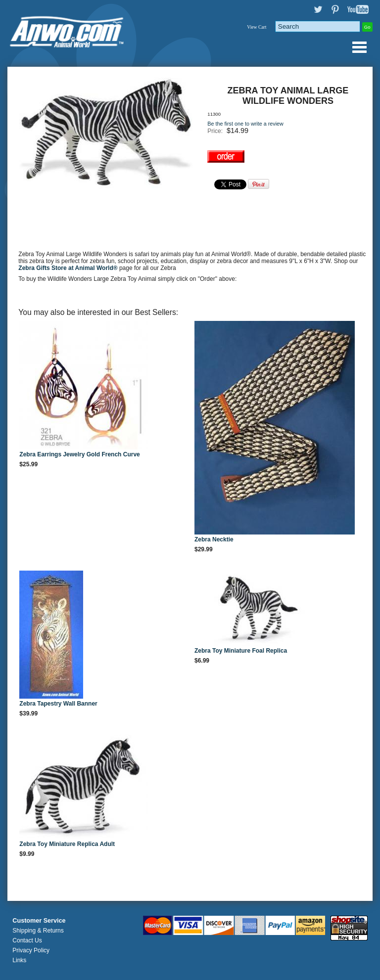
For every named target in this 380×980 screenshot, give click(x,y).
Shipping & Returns (38, 931)
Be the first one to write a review (245, 124)
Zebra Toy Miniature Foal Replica (241, 651)
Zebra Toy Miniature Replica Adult (67, 844)
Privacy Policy (31, 950)
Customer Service (39, 921)
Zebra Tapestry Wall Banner (58, 704)
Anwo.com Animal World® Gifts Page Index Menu (359, 47)
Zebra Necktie (214, 539)
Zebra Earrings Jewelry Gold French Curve (79, 454)
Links (19, 960)
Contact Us (27, 940)
